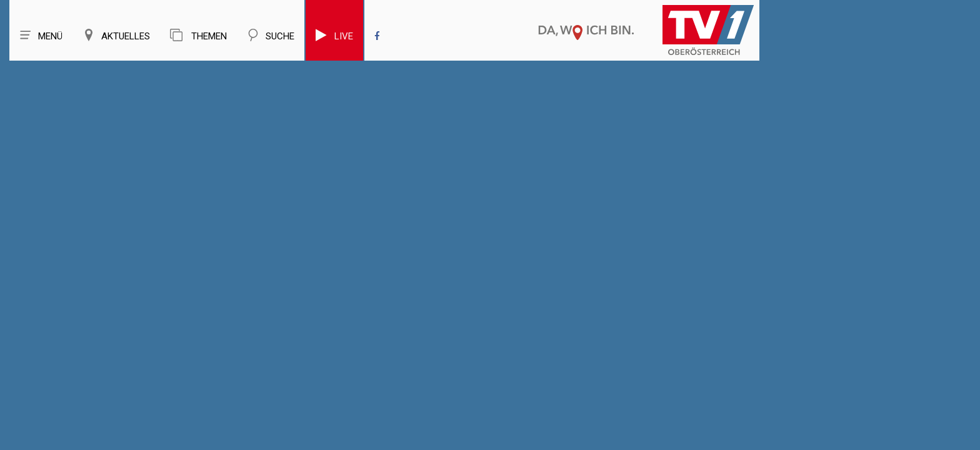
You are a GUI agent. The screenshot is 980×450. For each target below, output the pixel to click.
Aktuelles (116, 35)
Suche (271, 35)
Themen (198, 35)
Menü (41, 35)
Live (334, 35)
